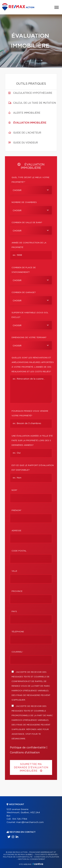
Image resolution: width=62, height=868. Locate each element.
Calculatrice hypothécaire (33, 93)
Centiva (38, 864)
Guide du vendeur (26, 143)
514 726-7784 (20, 819)
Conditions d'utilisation (25, 753)
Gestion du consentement (32, 859)
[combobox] (31, 190)
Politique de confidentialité (28, 748)
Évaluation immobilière (30, 123)
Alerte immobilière (27, 113)
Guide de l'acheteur (27, 133)
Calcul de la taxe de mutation (35, 103)
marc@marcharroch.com (30, 822)
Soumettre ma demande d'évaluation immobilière (31, 768)
